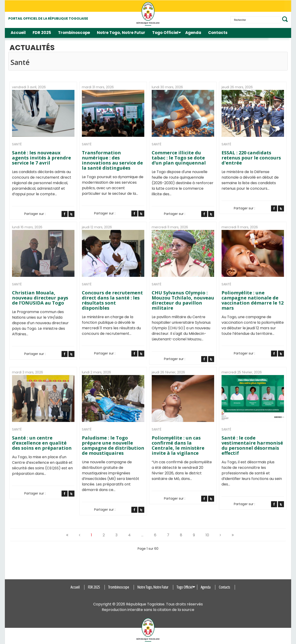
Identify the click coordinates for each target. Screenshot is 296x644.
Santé (17, 144)
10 (207, 535)
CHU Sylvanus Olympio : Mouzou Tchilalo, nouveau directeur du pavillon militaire (183, 300)
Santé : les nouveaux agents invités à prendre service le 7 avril (42, 158)
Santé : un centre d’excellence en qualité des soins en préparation (42, 443)
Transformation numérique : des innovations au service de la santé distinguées (112, 160)
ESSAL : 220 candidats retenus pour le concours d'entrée (251, 158)
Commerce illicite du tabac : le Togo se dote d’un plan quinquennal (179, 158)
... (142, 535)
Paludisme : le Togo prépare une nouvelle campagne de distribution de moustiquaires (113, 446)
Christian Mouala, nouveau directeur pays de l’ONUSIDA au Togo (40, 298)
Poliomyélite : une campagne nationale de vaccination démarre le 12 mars (253, 300)
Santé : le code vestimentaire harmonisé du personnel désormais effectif (252, 446)
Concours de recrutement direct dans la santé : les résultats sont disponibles (112, 300)
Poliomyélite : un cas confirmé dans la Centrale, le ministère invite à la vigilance (178, 446)
